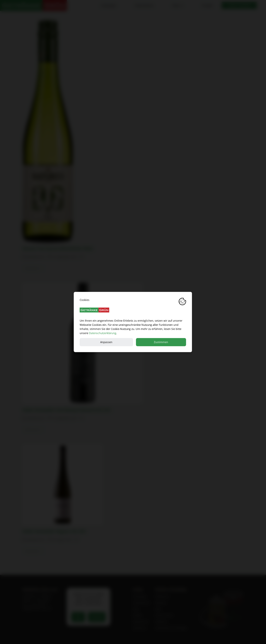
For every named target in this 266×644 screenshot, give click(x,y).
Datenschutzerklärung (103, 333)
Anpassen (106, 342)
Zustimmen (161, 342)
